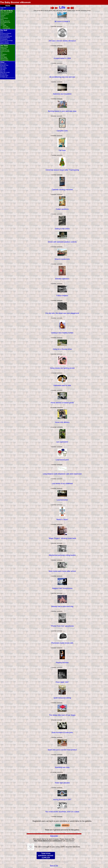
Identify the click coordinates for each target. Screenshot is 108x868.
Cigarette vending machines (62, 190)
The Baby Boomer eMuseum (15, 2)
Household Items (5, 38)
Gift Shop (3, 67)
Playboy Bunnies (62, 663)
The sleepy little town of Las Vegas (62, 715)
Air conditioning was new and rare (62, 77)
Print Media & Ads (5, 22)
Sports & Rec (4, 59)
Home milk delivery (62, 422)
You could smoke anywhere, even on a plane (62, 812)
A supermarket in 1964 (62, 58)
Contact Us (4, 74)
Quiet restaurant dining (62, 698)
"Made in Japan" (62, 519)
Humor (2, 17)
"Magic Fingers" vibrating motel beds (62, 538)
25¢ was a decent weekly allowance (62, 41)
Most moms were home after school (62, 571)
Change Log (4, 77)
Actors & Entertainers (6, 12)
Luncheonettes (62, 500)
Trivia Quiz (3, 7)
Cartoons (3, 15)
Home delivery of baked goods (62, 403)
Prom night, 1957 (62, 682)
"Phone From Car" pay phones (62, 626)
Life (1, 53)
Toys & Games (5, 42)
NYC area (5, 27)
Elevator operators (62, 279)
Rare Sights (4, 57)
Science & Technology (7, 40)
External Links (4, 65)
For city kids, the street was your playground (62, 313)
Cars (2, 32)
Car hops (62, 150)
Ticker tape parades (62, 783)
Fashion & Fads (5, 50)
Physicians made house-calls (62, 643)
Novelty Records (5, 21)
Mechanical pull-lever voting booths (62, 555)
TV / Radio (3, 25)
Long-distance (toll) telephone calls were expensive (62, 474)
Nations (3, 56)
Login (2, 9)
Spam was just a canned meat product (62, 750)
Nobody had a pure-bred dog (62, 606)
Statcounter (54, 836)
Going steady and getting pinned (62, 368)
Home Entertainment (6, 36)
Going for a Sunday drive (62, 349)
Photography (4, 39)
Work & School (5, 43)
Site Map (3, 70)
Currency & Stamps (6, 33)
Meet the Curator (5, 72)
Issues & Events (5, 51)
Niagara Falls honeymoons (62, 588)
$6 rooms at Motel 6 (62, 21)
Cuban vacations (62, 209)
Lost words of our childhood (62, 484)
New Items (3, 64)
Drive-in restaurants (62, 259)
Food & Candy (4, 35)
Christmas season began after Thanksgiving (62, 170)
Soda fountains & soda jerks (62, 733)
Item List (3, 71)
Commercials (6, 28)
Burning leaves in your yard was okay (62, 111)
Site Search (4, 68)
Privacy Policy (4, 75)
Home (8, 6)
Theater (3, 24)
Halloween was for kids (62, 385)
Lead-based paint (62, 460)
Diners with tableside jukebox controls (62, 242)
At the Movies (4, 18)
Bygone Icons (4, 47)
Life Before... (4, 54)
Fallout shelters (62, 296)
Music (2, 20)
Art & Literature (5, 14)
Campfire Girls (62, 131)
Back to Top (54, 866)
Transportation (4, 60)
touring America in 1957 (62, 800)
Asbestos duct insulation (62, 94)
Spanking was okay (62, 767)
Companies (4, 49)
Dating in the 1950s (62, 229)
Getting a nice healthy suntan (62, 333)
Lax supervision (62, 442)
